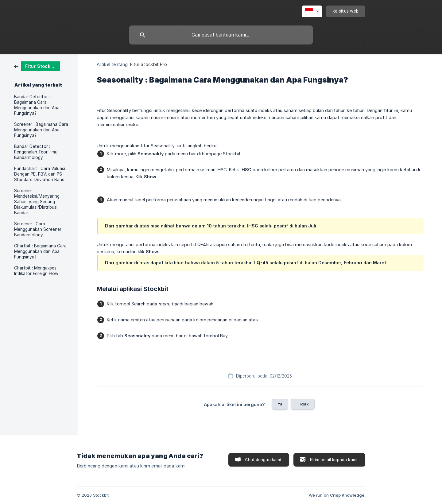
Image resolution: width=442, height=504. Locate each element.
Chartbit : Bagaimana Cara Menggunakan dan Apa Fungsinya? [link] (40, 251)
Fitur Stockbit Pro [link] (149, 64)
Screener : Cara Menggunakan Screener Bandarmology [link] (38, 229)
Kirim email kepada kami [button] (334, 459)
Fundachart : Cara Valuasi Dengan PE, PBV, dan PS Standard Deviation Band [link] (40, 174)
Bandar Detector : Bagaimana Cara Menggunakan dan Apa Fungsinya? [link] (37, 105)
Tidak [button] (303, 404)
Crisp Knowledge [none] (347, 495)
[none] (312, 11)
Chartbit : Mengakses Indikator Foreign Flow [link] (36, 271)
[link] (37, 66)
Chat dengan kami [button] (263, 459)
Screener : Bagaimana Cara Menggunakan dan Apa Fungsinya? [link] (41, 130)
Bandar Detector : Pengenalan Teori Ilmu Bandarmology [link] (36, 152)
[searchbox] (221, 35)
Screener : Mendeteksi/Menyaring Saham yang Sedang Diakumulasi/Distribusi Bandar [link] (37, 202)
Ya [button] (280, 404)
